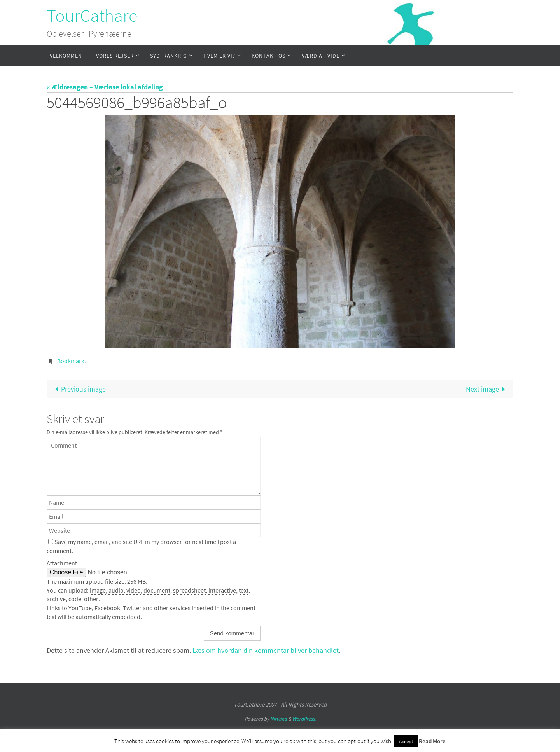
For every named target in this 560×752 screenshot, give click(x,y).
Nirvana (279, 719)
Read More (432, 741)
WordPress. (304, 719)
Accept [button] (406, 741)
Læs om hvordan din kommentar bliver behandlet (266, 650)
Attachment (62, 563)
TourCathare (92, 16)
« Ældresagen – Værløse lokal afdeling (105, 87)
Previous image (79, 389)
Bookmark (71, 361)
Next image (487, 389)
